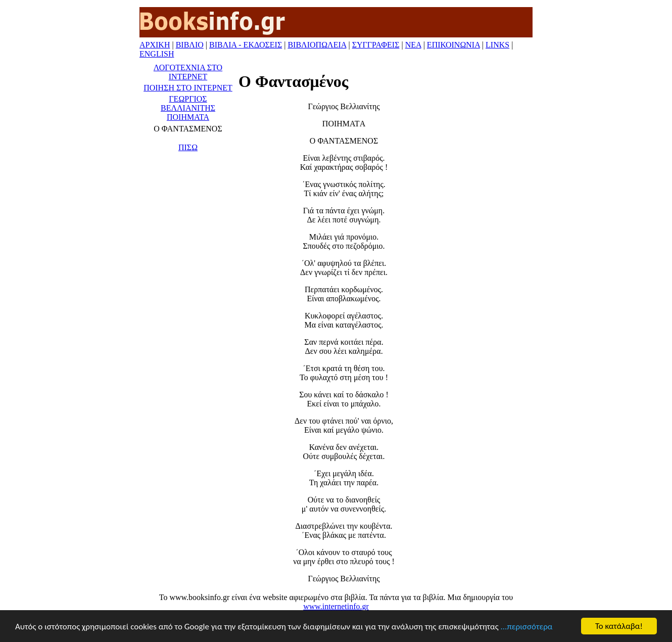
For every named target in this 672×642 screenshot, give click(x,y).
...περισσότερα (527, 627)
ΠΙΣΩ (188, 147)
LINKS (497, 45)
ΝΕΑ (413, 45)
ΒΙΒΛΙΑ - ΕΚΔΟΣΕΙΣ (246, 45)
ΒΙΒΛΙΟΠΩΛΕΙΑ (317, 45)
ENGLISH (157, 54)
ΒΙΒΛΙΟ (190, 45)
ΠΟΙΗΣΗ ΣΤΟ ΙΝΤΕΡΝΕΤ (188, 88)
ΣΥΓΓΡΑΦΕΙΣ (376, 45)
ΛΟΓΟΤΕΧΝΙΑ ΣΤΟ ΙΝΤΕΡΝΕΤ (188, 72)
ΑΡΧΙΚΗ (155, 45)
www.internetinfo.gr (336, 606)
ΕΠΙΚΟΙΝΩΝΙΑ (453, 45)
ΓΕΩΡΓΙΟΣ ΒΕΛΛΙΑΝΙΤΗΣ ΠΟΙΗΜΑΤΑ (188, 108)
